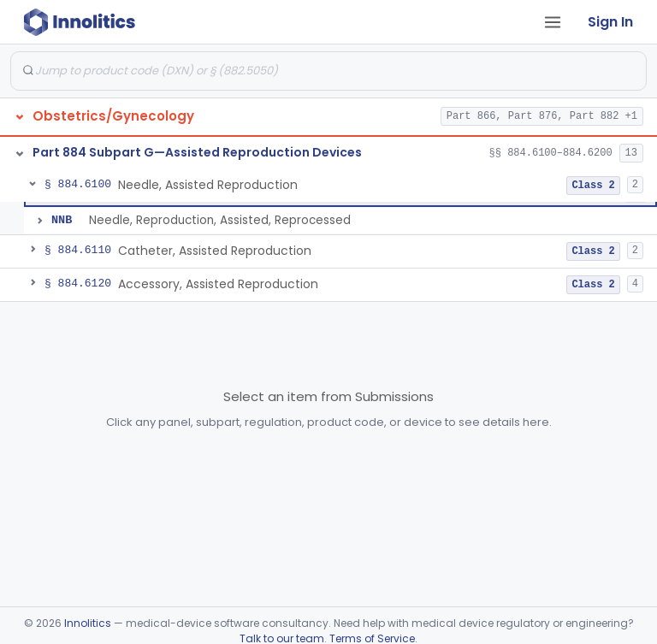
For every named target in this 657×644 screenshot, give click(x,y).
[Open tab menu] (553, 22)
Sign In (610, 22)
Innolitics (88, 623)
